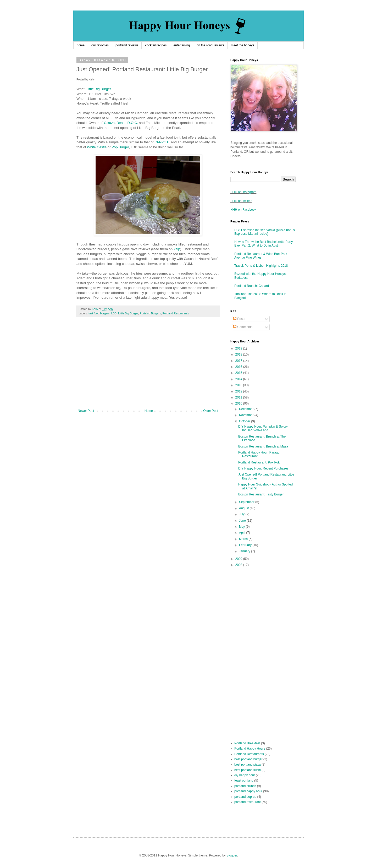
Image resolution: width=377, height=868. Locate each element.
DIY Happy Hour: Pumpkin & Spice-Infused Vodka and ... (263, 428)
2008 (239, 565)
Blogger (232, 855)
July (242, 514)
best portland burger (248, 759)
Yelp (177, 249)
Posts (239, 319)
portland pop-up (245, 797)
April (243, 533)
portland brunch (245, 786)
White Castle (97, 147)
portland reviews (127, 45)
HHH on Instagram (243, 192)
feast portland (244, 780)
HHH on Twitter (241, 201)
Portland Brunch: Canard (252, 286)
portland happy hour (248, 791)
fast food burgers (99, 313)
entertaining (182, 45)
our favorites (100, 45)
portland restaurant (248, 802)
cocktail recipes (156, 45)
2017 (239, 361)
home (81, 45)
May (242, 527)
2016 (239, 367)
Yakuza (109, 123)
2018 (239, 354)
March (244, 539)
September (247, 502)
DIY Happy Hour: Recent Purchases (263, 468)
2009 (239, 559)
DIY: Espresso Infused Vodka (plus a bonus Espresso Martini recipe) (265, 232)
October (245, 421)
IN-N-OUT (162, 142)
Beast (121, 123)
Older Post (211, 411)
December (247, 409)
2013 (239, 385)
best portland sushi (248, 770)
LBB (114, 313)
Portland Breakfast (247, 743)
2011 (239, 397)
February (246, 545)
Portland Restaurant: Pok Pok (259, 462)
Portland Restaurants (176, 313)
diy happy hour (245, 775)
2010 (239, 403)
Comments (243, 327)
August (244, 508)
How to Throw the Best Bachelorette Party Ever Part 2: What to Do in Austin (264, 244)
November (247, 415)
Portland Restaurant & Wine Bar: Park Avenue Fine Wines (261, 256)
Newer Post (86, 411)
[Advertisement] (148, 366)
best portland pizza (248, 765)
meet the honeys (243, 45)
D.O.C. (133, 123)
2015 (239, 373)
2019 (239, 348)
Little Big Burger (99, 89)
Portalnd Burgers (150, 313)
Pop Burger (120, 147)
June (243, 521)
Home (149, 411)
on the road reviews (210, 45)
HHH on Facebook (243, 210)
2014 (239, 379)
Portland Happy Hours (250, 749)
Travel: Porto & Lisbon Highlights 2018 (261, 266)
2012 (239, 391)
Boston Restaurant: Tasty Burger (261, 494)
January (245, 551)
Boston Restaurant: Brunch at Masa (263, 446)
